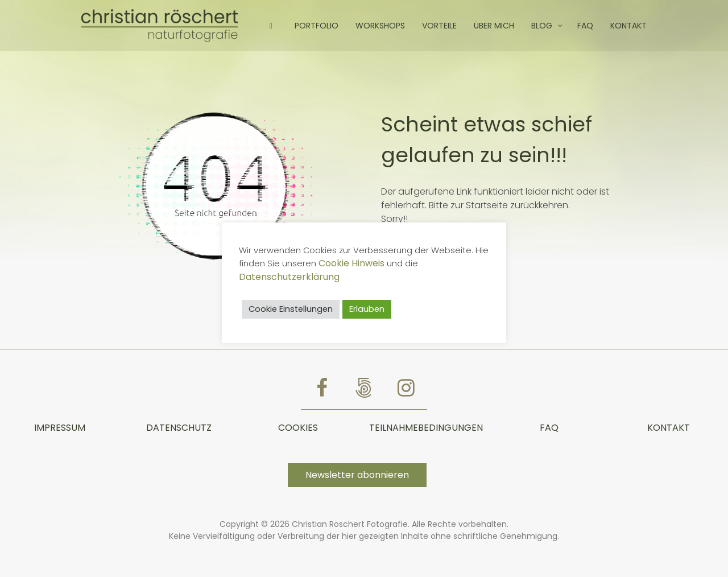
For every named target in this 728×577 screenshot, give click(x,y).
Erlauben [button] (367, 309)
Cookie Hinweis (351, 263)
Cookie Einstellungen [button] (291, 309)
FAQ (549, 428)
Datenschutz (179, 428)
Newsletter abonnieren (357, 475)
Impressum (60, 428)
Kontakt (669, 428)
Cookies (298, 428)
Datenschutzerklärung (289, 277)
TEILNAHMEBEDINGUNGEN (426, 428)
